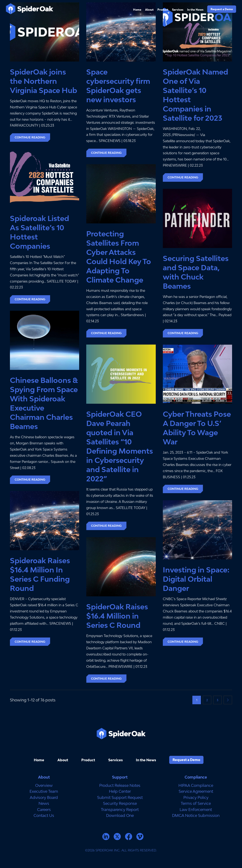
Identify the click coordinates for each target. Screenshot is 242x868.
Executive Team (44, 791)
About (149, 10)
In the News (195, 10)
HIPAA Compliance (196, 785)
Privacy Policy (196, 797)
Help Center (120, 791)
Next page (228, 700)
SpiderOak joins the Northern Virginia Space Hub (43, 81)
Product (163, 10)
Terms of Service (196, 803)
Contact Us (44, 815)
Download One (120, 815)
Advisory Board (44, 797)
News (44, 803)
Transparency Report (120, 810)
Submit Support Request (120, 797)
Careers (44, 810)
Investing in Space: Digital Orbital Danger (196, 579)
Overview (44, 785)
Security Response (120, 803)
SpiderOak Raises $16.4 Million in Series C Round (117, 616)
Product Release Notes (120, 785)
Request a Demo (222, 9)
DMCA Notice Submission (196, 815)
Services (178, 10)
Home (137, 10)
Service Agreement (196, 791)
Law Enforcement (196, 810)
